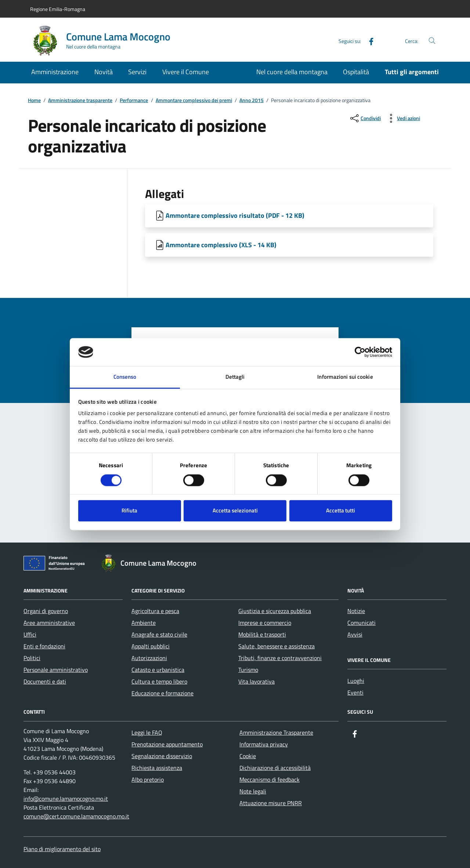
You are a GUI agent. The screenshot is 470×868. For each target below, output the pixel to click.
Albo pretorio (148, 779)
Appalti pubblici (151, 646)
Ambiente (144, 623)
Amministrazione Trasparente (276, 732)
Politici (32, 658)
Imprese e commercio (265, 623)
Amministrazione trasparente (80, 100)
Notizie (356, 611)
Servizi (137, 72)
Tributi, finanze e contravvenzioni (280, 658)
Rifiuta (129, 511)
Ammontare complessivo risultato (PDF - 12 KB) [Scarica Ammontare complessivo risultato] (235, 215)
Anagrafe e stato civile (159, 634)
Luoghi (356, 681)
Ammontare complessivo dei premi (194, 100)
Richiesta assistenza (157, 768)
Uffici (30, 634)
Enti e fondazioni (44, 646)
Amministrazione (55, 72)
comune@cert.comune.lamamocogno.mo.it (76, 816)
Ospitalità (356, 72)
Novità (104, 72)
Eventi (355, 692)
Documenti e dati (45, 681)
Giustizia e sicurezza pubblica (275, 611)
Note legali (253, 791)
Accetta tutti (341, 511)
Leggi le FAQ (147, 732)
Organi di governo (46, 611)
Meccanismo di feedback (270, 779)
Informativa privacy (264, 744)
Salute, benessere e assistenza (276, 646)
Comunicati (361, 623)
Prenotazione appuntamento (167, 744)
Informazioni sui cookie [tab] (345, 377)
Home (34, 100)
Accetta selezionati (235, 511)
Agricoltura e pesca (155, 611)
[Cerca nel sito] (432, 41)
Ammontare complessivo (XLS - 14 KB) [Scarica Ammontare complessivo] (221, 245)
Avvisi (355, 634)
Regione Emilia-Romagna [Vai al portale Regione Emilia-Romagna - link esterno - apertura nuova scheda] (58, 9)
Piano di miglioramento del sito (62, 849)
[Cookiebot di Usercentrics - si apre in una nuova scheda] (360, 352)
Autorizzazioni (149, 658)
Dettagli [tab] (235, 377)
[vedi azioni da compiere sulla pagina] (403, 118)
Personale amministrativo (56, 670)
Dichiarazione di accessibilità (275, 768)
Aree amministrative (49, 623)
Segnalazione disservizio (162, 756)
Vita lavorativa (256, 681)
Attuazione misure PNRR (271, 803)
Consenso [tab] (125, 377)
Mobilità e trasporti (262, 634)
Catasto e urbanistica (158, 670)
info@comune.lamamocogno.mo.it (66, 799)
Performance (134, 100)
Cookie (248, 756)
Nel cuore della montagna (292, 72)
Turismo (248, 670)
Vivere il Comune (186, 72)
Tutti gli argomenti (412, 72)
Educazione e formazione (162, 693)
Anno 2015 (252, 100)
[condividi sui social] (365, 118)
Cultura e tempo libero (159, 681)
